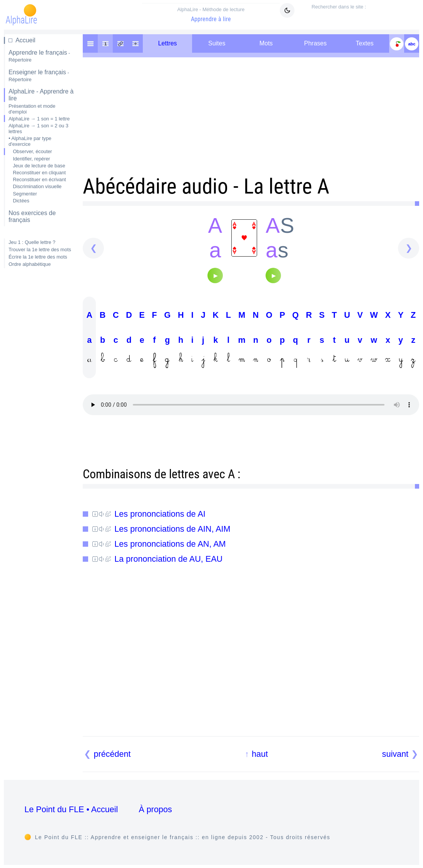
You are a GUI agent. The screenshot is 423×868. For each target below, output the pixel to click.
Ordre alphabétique (30, 264)
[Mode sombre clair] (287, 10)
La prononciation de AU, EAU (157, 559)
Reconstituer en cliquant (39, 173)
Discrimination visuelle (37, 186)
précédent (112, 754)
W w (374, 339)
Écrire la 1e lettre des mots (38, 257)
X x (388, 339)
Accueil (25, 40)
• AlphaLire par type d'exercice (30, 141)
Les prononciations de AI (149, 514)
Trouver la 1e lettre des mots (40, 250)
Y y (401, 339)
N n (256, 339)
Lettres (168, 43)
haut (260, 754)
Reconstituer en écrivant (39, 179)
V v (360, 339)
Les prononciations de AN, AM (159, 544)
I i (192, 339)
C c (116, 339)
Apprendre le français (39, 56)
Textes (364, 43)
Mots (266, 43)
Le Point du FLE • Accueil (71, 809)
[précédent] (93, 248)
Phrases (315, 43)
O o (269, 339)
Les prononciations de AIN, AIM (161, 529)
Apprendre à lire (211, 15)
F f (155, 339)
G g (167, 339)
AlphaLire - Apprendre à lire (41, 95)
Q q (295, 339)
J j (203, 339)
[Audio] (215, 275)
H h (181, 339)
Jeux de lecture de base (39, 166)
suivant (395, 754)
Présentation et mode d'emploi (32, 109)
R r (309, 339)
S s (322, 339)
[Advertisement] (39, 396)
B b (103, 339)
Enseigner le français (39, 76)
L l (228, 339)
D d (129, 339)
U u (347, 339)
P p (282, 339)
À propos (155, 809)
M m (242, 339)
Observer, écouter (32, 151)
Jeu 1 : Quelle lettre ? (32, 242)
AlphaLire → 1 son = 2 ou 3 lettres (38, 129)
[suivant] (409, 248)
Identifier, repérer (31, 159)
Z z (413, 339)
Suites (217, 43)
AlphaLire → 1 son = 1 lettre (39, 119)
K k (216, 339)
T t (334, 339)
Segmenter (25, 194)
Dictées (21, 201)
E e (142, 339)
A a (89, 339)
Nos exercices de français (32, 216)
